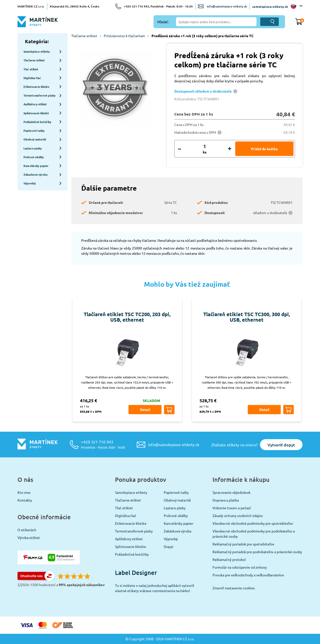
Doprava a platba (226, 500)
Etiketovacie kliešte (131, 523)
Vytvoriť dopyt (281, 445)
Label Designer (136, 573)
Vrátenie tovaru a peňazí (232, 508)
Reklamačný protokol (229, 559)
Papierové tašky (176, 492)
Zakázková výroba (177, 531)
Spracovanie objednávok (231, 492)
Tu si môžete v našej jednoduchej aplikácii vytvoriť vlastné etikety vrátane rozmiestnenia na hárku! (155, 588)
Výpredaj (171, 539)
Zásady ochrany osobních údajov (238, 515)
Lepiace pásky (175, 508)
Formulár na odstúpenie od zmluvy (240, 567)
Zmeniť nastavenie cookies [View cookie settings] (234, 588)
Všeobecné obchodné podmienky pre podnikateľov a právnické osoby (254, 534)
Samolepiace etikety (131, 492)
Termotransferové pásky (134, 531)
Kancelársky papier (178, 523)
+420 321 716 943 (103, 444)
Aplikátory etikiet (129, 539)
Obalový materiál (177, 500)
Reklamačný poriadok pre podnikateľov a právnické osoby (257, 552)
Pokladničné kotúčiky (132, 554)
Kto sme (24, 492)
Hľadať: (163, 22)
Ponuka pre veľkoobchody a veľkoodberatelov (248, 575)
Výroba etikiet (29, 537)
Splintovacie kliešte (130, 546)
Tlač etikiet (124, 508)
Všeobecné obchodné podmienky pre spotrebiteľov (253, 523)
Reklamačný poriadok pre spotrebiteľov (243, 544)
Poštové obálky (176, 515)
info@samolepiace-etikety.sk (227, 6)
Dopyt (169, 546)
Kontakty (25, 500)
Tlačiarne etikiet (86, 36)
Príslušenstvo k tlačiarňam (126, 36)
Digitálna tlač (126, 515)
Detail (145, 409)
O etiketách (27, 530)
